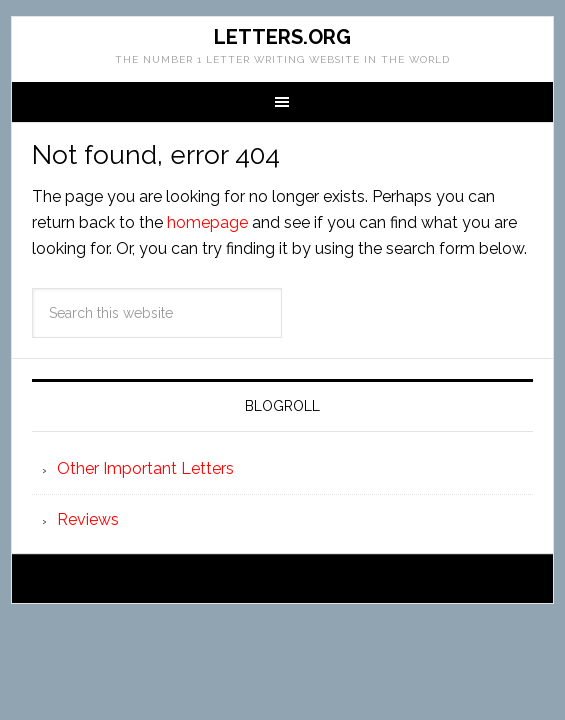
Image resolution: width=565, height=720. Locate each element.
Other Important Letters (145, 468)
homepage (207, 222)
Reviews (88, 519)
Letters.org (282, 37)
